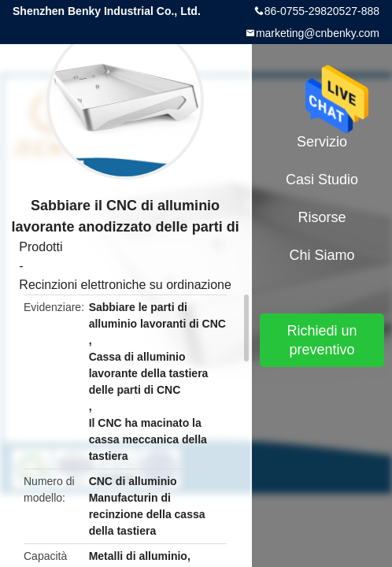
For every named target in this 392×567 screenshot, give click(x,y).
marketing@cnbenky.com (318, 33)
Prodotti (41, 247)
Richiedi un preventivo (322, 340)
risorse (322, 217)
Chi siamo (322, 255)
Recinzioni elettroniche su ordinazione (125, 285)
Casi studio (322, 180)
